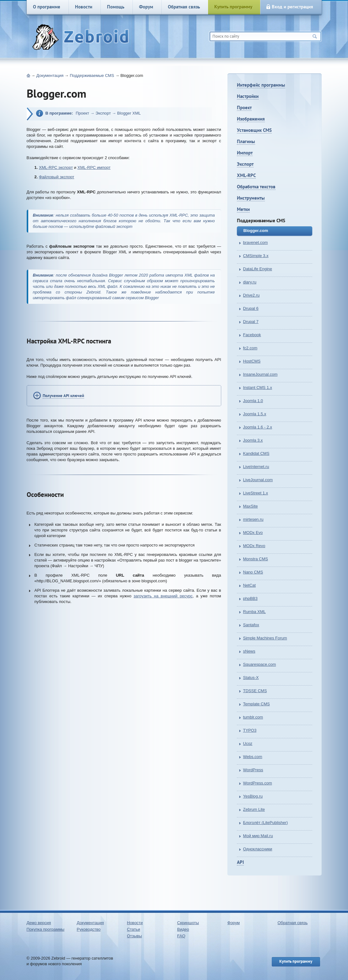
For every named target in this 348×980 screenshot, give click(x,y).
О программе (47, 7)
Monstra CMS (256, 559)
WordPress (253, 770)
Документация (50, 75)
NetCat (249, 585)
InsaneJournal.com (260, 374)
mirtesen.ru (253, 519)
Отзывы (135, 936)
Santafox (251, 625)
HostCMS (252, 361)
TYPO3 (250, 730)
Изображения (251, 119)
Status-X (251, 678)
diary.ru (250, 282)
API (240, 862)
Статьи (134, 929)
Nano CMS (253, 572)
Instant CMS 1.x (258, 388)
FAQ (181, 936)
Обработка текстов (256, 187)
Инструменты (251, 198)
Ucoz (248, 743)
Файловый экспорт (57, 177)
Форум (146, 7)
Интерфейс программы (261, 85)
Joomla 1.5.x (255, 414)
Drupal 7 (251, 322)
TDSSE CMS (255, 691)
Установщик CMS (254, 130)
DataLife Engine (258, 269)
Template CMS (257, 704)
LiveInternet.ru (256, 467)
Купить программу (233, 7)
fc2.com (250, 348)
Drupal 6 (251, 308)
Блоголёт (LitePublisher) (266, 823)
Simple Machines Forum (265, 638)
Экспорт (245, 164)
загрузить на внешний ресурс (163, 596)
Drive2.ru (252, 295)
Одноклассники (258, 849)
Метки (243, 209)
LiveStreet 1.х (256, 493)
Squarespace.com (260, 664)
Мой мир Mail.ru (258, 836)
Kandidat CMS (256, 453)
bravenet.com (256, 242)
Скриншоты (188, 923)
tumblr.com (253, 717)
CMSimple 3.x (256, 256)
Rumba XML (254, 612)
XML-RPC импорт (94, 167)
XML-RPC (246, 175)
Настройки (248, 96)
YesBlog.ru (253, 796)
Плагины (246, 141)
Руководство (89, 929)
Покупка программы (46, 929)
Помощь (116, 7)
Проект (244, 108)
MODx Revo (254, 546)
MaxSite (251, 506)
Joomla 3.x (253, 440)
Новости (84, 7)
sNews (249, 651)
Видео (183, 929)
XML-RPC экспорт (56, 167)
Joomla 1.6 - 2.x (258, 427)
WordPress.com (258, 783)
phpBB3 (250, 598)
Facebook (252, 335)
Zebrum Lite (254, 809)
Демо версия (39, 923)
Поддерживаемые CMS (92, 75)
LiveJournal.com (258, 480)
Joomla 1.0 (253, 401)
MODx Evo (253, 533)
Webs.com (253, 757)
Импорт (245, 153)
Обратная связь (184, 7)
